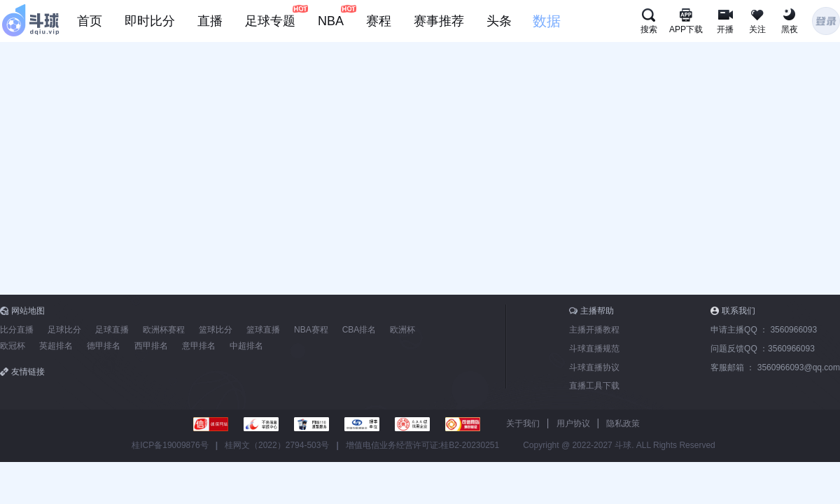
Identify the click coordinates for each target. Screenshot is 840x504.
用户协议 (573, 423)
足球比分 (64, 330)
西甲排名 (151, 346)
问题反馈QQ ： (763, 349)
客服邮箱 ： (775, 367)
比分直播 (17, 330)
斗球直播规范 (594, 349)
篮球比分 (216, 330)
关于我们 (523, 423)
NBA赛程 (311, 330)
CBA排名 (359, 330)
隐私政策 (623, 423)
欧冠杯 (13, 346)
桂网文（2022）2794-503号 (277, 445)
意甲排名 (199, 346)
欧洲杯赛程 (164, 330)
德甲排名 (104, 346)
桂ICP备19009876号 (170, 445)
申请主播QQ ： (764, 330)
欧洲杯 (402, 330)
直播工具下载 (594, 386)
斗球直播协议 (594, 367)
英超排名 (56, 346)
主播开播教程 (594, 330)
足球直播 (112, 330)
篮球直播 (263, 330)
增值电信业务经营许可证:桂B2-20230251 (422, 445)
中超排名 (246, 346)
